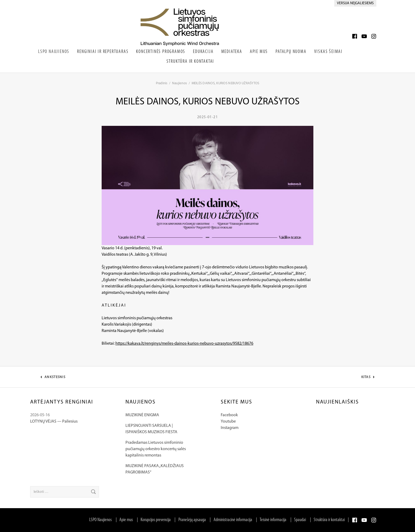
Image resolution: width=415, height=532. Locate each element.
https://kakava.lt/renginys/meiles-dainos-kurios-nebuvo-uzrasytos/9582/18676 (184, 344)
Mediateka (232, 52)
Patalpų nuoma (291, 52)
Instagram (230, 428)
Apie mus (126, 520)
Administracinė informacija (233, 520)
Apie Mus (259, 52)
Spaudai (300, 520)
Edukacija (203, 52)
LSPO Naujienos (54, 52)
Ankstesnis (55, 378)
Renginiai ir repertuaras (103, 52)
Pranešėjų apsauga (192, 520)
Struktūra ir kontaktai (190, 62)
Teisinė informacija (273, 520)
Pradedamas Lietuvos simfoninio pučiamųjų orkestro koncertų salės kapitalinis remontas (156, 449)
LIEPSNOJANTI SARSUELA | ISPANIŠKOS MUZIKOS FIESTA (151, 429)
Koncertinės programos (161, 52)
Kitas (369, 378)
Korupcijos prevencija (156, 520)
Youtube (228, 422)
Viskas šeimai (328, 52)
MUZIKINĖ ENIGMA (142, 415)
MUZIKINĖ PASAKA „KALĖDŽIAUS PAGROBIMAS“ (155, 469)
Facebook (229, 415)
